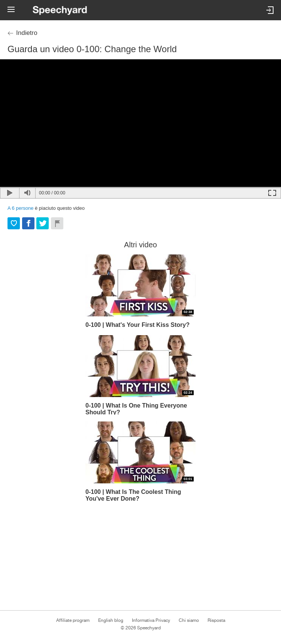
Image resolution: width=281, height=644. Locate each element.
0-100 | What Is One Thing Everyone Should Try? (136, 409)
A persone (20, 208)
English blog (111, 620)
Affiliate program (73, 620)
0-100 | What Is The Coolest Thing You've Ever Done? (133, 495)
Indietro (27, 33)
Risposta (216, 620)
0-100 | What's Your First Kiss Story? (138, 325)
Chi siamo (189, 620)
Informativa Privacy (151, 620)
